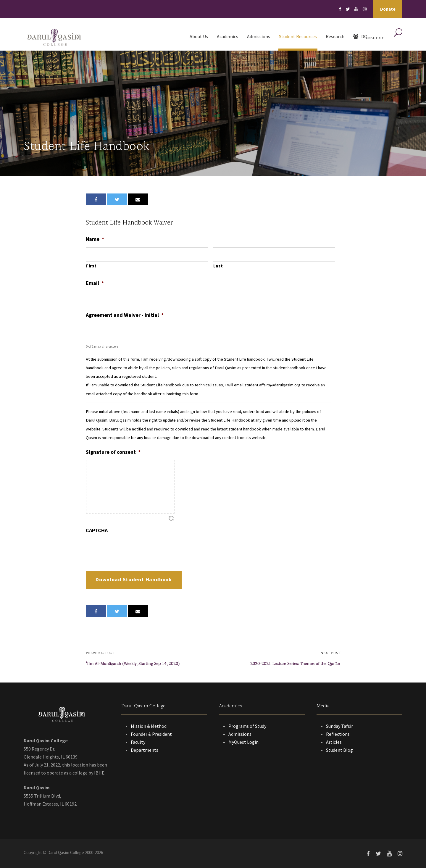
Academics (227, 36)
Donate (388, 9)
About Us (199, 36)
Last (218, 266)
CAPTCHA (97, 530)
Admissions (259, 36)
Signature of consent (113, 452)
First (91, 266)
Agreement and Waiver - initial (125, 315)
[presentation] (131, 550)
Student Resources (298, 36)
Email (95, 283)
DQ (368, 37)
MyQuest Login (243, 742)
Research (335, 36)
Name (95, 239)
